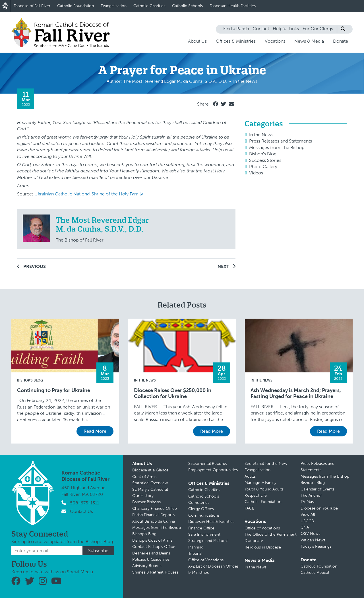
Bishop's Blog (263, 154)
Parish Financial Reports (153, 515)
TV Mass (308, 502)
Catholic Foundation (76, 6)
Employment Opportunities (213, 470)
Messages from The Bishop (277, 148)
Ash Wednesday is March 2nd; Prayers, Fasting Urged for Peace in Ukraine (296, 394)
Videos (256, 173)
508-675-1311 (84, 503)
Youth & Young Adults (264, 489)
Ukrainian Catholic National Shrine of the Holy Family (89, 194)
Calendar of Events (318, 489)
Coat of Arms (144, 477)
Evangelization (114, 6)
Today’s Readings (316, 546)
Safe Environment (204, 534)
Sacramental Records (208, 464)
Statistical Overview (150, 483)
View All (308, 515)
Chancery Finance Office (155, 509)
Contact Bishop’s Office (154, 547)
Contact (261, 29)
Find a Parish (236, 29)
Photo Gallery (263, 167)
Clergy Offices (201, 509)
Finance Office (201, 528)
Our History (143, 496)
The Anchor (311, 495)
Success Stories (265, 160)
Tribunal (195, 553)
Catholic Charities (149, 6)
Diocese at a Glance (150, 470)
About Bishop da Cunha (154, 521)
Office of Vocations (206, 560)
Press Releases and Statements (281, 141)
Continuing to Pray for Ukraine (54, 390)
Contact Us (81, 511)
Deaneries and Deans (151, 553)
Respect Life (256, 495)
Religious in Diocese (263, 547)
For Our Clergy (318, 29)
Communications (204, 515)
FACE (249, 508)
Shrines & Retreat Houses (155, 572)
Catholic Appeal (315, 573)
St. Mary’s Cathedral (150, 489)
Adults (250, 476)
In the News (261, 135)
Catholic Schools (187, 6)
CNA (305, 527)
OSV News (310, 534)
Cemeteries (199, 503)
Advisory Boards (147, 566)
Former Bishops (146, 502)
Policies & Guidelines (151, 559)
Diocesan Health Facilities (233, 6)
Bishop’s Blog (144, 534)
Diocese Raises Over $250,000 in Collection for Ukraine (173, 394)
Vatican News (313, 540)
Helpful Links (286, 29)
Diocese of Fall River (32, 6)
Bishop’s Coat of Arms (152, 540)
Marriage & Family (260, 483)
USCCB (307, 521)
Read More (95, 431)
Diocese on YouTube (319, 508)
